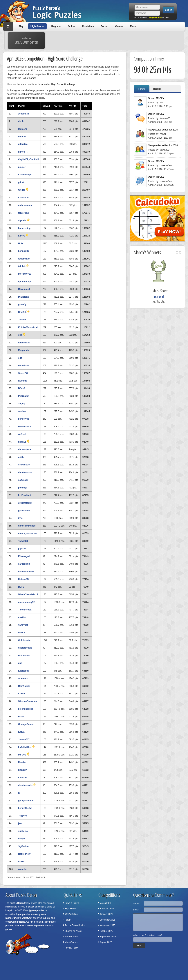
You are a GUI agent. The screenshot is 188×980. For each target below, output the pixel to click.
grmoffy (22, 304)
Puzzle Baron (17, 903)
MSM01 (24, 755)
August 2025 (106, 942)
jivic (20, 518)
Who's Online (71, 914)
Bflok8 (22, 388)
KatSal (22, 732)
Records (157, 89)
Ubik (21, 243)
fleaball (24, 442)
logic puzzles (23, 914)
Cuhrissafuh (25, 640)
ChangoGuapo (26, 724)
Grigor (23, 190)
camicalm (23, 480)
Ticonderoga (25, 610)
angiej (21, 404)
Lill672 (24, 236)
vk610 (21, 862)
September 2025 (108, 937)
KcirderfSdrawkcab (28, 327)
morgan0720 (25, 274)
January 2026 (106, 914)
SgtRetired (24, 846)
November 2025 (107, 925)
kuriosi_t (23, 152)
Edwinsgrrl (24, 556)
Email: (136, 910)
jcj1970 (22, 549)
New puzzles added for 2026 (163, 130)
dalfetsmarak (25, 472)
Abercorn (23, 678)
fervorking (24, 213)
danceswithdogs (27, 526)
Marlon (22, 633)
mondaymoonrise (27, 533)
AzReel (22, 434)
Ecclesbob (24, 671)
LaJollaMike (26, 747)
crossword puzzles (15, 922)
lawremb (23, 381)
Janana (22, 320)
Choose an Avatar (74, 931)
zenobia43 (23, 114)
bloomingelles (26, 709)
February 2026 (107, 909)
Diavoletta (23, 297)
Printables (88, 26)
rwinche (22, 869)
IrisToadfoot (24, 495)
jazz (20, 823)
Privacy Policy (72, 948)
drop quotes (39, 914)
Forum (104, 26)
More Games (71, 942)
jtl (19, 793)
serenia (22, 137)
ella (22, 335)
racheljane (24, 365)
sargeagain (24, 564)
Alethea (22, 411)
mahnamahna (25, 205)
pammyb (23, 488)
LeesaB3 (23, 778)
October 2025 (106, 931)
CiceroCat (23, 198)
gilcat (21, 182)
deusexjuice (25, 449)
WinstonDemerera (28, 701)
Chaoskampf (25, 175)
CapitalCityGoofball (28, 159)
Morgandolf (24, 350)
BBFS (21, 587)
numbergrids (12, 918)
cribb (21, 457)
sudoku (47, 918)
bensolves (24, 419)
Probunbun (24, 656)
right (180, 253)
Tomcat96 (23, 541)
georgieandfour (26, 801)
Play (21, 26)
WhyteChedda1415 (28, 594)
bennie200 (24, 251)
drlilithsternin (25, 503)
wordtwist (27, 918)
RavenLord (24, 289)
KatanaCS (23, 579)
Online (72, 26)
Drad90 (24, 312)
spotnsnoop (25, 282)
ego (20, 358)
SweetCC (23, 373)
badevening (24, 228)
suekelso (23, 831)
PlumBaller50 (25, 427)
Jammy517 (24, 739)
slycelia (24, 220)
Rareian (22, 762)
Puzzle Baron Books (75, 925)
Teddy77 (23, 816)
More (133, 26)
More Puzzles (72, 937)
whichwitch (24, 259)
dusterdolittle (25, 648)
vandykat (23, 625)
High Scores (37, 26)
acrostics (10, 914)
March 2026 (105, 903)
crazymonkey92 (26, 602)
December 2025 (107, 920)
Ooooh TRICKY (156, 98)
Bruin (21, 717)
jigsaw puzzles (37, 910)
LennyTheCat (25, 808)
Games (119, 26)
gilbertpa (23, 144)
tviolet (23, 266)
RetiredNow (24, 854)
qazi (20, 663)
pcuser (22, 167)
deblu (21, 121)
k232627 (22, 770)
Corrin (21, 694)
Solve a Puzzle (72, 903)
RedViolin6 (24, 686)
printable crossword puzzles (29, 926)
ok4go (21, 839)
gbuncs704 (24, 511)
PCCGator (23, 396)
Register (56, 26)
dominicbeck (27, 785)
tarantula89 (24, 343)
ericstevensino (26, 572)
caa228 (22, 617)
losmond (23, 129)
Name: (136, 904)
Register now (155, 17)
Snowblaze (24, 465)
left (177, 253)
